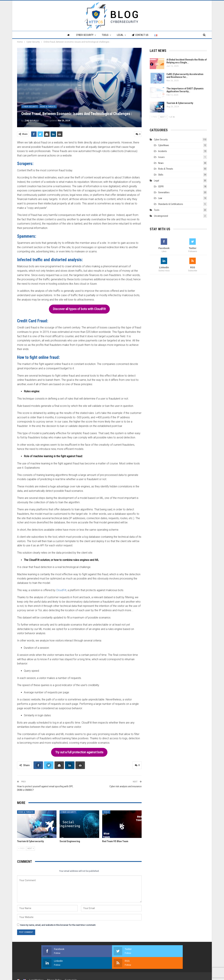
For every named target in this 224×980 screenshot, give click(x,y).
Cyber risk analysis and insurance (126, 785)
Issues (161, 157)
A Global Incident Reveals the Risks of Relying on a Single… (187, 61)
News (161, 163)
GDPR (161, 187)
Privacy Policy (54, 967)
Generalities (164, 192)
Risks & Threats (48, 107)
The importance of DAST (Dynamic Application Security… (185, 90)
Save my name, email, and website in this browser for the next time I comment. (58, 924)
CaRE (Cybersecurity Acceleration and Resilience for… (185, 76)
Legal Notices (36, 967)
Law (160, 198)
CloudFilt (61, 590)
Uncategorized (161, 216)
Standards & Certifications (171, 204)
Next (31, 847)
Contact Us (140, 35)
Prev (21, 847)
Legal (120, 35)
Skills (161, 175)
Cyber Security (85, 35)
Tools (105, 35)
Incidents (163, 151)
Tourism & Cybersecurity (180, 103)
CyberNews (164, 145)
